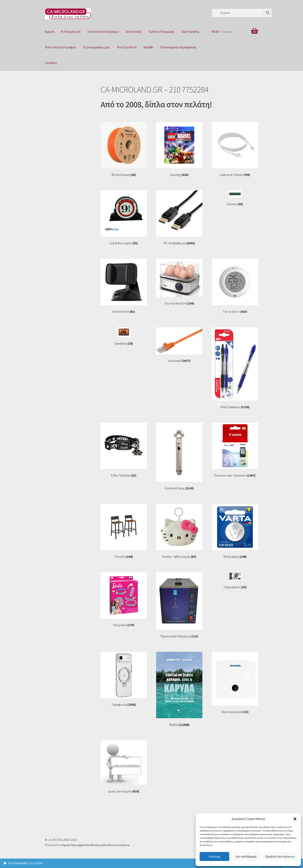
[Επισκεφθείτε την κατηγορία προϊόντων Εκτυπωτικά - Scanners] (235, 450)
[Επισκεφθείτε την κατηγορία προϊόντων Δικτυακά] (179, 345)
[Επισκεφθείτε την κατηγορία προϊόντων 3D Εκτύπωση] (124, 149)
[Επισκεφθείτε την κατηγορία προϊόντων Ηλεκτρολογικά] (235, 683)
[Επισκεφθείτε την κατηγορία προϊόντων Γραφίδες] (124, 336)
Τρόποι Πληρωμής (161, 31)
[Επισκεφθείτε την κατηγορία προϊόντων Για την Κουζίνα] (179, 282)
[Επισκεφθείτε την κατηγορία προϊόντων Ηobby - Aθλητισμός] (179, 531)
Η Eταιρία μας (71, 31)
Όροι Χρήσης (190, 31)
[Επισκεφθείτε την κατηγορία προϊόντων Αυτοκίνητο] (124, 286)
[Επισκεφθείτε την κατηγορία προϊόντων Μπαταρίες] (235, 531)
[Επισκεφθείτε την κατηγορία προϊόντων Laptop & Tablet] (235, 149)
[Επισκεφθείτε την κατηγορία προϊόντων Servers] (235, 198)
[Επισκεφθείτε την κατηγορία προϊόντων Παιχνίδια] (124, 600)
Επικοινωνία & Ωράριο (103, 31)
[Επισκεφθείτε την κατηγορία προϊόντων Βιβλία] (179, 689)
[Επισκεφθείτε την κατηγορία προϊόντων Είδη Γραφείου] (235, 368)
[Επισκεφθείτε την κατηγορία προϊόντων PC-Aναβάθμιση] (179, 218)
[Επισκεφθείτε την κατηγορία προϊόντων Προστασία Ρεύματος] (179, 605)
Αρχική (50, 31)
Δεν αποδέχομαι (246, 856)
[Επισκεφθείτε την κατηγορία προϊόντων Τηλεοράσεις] (235, 581)
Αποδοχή (215, 856)
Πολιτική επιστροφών (61, 47)
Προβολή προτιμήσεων (280, 856)
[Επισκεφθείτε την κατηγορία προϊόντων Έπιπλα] (124, 531)
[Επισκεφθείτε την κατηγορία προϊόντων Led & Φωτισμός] (124, 218)
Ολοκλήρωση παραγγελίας (178, 47)
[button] (295, 819)
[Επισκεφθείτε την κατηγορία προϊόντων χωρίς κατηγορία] (124, 767)
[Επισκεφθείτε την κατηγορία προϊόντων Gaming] (179, 149)
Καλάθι (148, 47)
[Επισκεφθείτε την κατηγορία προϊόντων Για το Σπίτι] (235, 286)
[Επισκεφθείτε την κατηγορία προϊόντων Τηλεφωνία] (124, 679)
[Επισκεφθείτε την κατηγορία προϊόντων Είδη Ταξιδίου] (124, 450)
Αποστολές (134, 31)
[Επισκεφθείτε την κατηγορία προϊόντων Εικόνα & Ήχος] (179, 456)
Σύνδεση (51, 63)
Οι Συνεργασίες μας (96, 47)
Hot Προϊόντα (127, 47)
